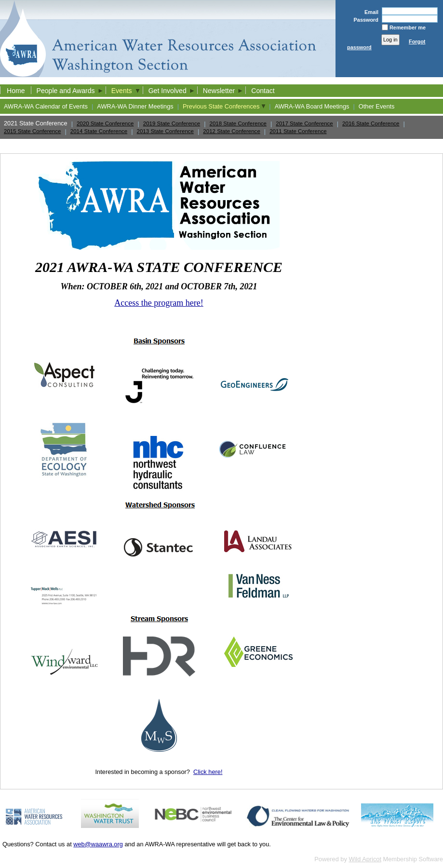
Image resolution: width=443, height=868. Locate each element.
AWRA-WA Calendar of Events (46, 106)
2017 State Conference (304, 123)
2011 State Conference (298, 131)
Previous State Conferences (221, 106)
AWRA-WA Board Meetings (312, 106)
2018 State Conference (238, 123)
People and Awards (66, 91)
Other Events (377, 106)
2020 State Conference (105, 123)
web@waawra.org (98, 844)
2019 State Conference (172, 123)
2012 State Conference (231, 131)
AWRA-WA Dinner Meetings (135, 106)
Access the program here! (159, 303)
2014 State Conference (99, 131)
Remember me (408, 27)
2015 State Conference (32, 131)
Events (122, 91)
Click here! (208, 772)
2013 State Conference (165, 131)
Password (364, 20)
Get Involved (168, 91)
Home (16, 91)
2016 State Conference (371, 123)
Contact (263, 91)
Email (369, 12)
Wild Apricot (365, 859)
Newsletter (219, 91)
